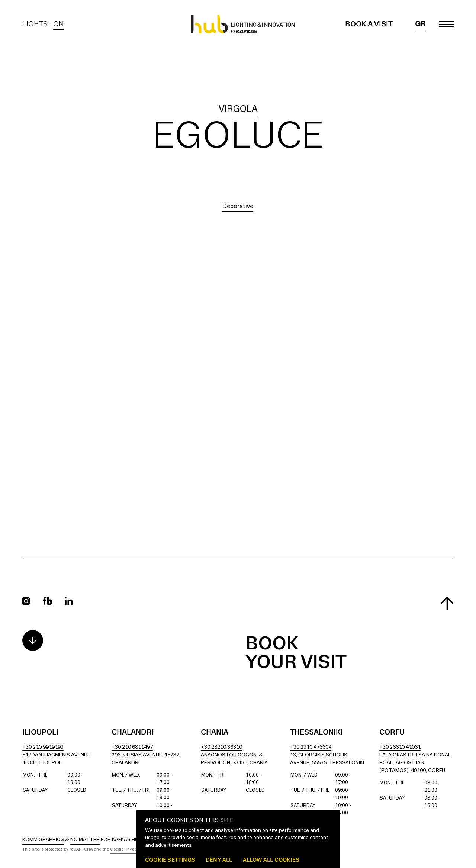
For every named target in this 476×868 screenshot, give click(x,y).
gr (420, 24)
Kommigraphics (43, 840)
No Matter (85, 840)
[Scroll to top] (447, 603)
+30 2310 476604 (311, 747)
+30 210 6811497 (132, 747)
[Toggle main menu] (446, 24)
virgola (238, 109)
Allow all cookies (271, 860)
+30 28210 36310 (221, 747)
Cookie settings (170, 860)
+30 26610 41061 (400, 747)
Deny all (219, 860)
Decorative (238, 206)
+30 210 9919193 (43, 747)
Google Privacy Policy (131, 849)
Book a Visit (369, 24)
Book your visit (296, 654)
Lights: (43, 24)
